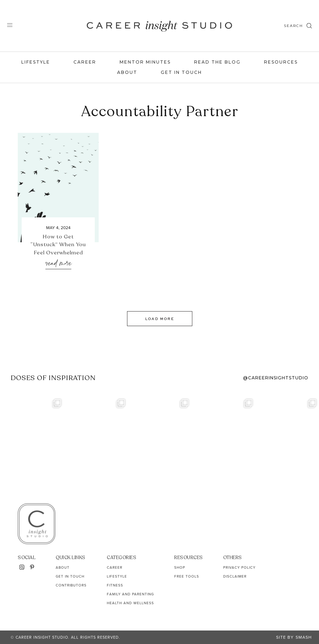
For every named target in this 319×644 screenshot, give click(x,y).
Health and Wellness (130, 603)
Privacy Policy (239, 567)
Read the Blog (217, 62)
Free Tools (187, 576)
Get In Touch (181, 72)
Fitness (115, 585)
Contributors (71, 585)
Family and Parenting (130, 594)
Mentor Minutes (145, 62)
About (127, 72)
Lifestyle (36, 62)
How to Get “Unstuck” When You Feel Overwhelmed (58, 245)
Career (85, 62)
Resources (281, 62)
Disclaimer (235, 576)
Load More (160, 319)
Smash (304, 637)
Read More (58, 264)
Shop (180, 567)
